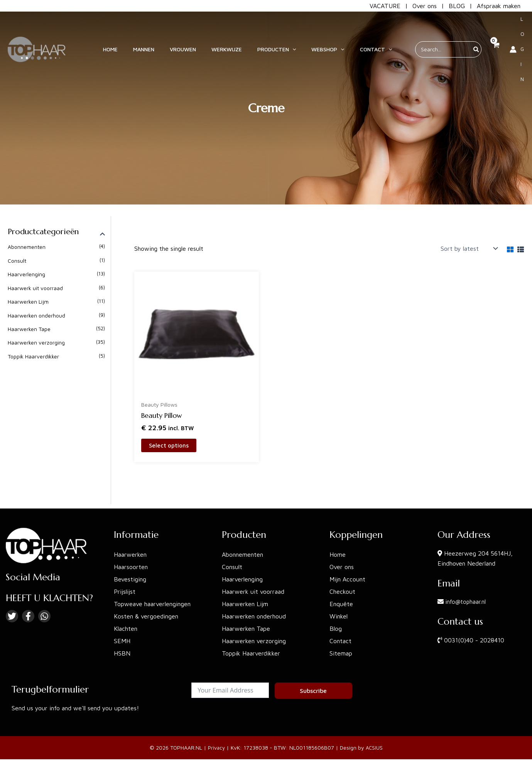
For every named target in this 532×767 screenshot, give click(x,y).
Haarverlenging (26, 274)
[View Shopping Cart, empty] (483, 30)
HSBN (122, 655)
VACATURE (385, 6)
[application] (302, 30)
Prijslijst (125, 593)
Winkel (339, 618)
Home (338, 556)
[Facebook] (28, 618)
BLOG (457, 6)
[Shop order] (468, 248)
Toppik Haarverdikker (33, 356)
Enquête (341, 605)
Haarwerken (130, 556)
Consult (17, 261)
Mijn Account (347, 581)
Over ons (425, 6)
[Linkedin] (44, 618)
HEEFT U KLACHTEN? (49, 600)
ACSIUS (375, 749)
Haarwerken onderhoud (36, 315)
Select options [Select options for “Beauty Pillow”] (170, 446)
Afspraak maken (499, 6)
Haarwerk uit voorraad (35, 288)
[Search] (463, 30)
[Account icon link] (511, 30)
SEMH (122, 642)
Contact (340, 642)
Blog (336, 630)
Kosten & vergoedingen (146, 618)
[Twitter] (12, 618)
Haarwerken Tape (29, 329)
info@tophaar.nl (467, 603)
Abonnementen (27, 247)
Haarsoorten (131, 568)
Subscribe (313, 692)
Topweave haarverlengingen (152, 605)
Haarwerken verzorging (36, 343)
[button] (286, 30)
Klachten (126, 630)
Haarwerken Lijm (28, 302)
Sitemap (341, 655)
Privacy (216, 749)
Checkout (342, 593)
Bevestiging (130, 581)
